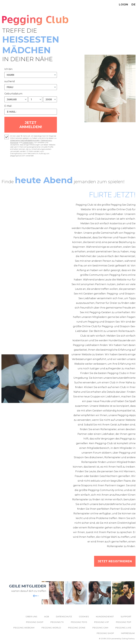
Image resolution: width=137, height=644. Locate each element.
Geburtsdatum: (13, 94)
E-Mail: (8, 106)
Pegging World (51, 628)
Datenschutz (64, 617)
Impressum (128, 633)
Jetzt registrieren (115, 561)
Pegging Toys (79, 622)
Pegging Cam (100, 628)
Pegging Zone (77, 628)
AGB (47, 617)
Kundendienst (105, 617)
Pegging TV (57, 622)
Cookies (84, 617)
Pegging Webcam (24, 628)
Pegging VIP (101, 622)
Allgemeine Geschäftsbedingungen (25, 140)
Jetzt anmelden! (31, 125)
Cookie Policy (28, 142)
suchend (10, 81)
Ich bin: (9, 69)
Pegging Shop (35, 622)
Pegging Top (124, 622)
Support (126, 617)
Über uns (31, 617)
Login (123, 5)
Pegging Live (123, 628)
